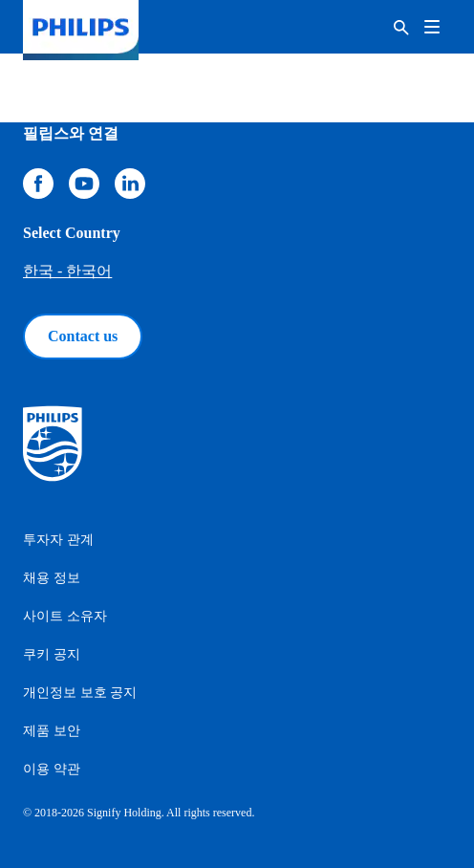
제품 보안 (52, 731)
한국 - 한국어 (67, 271)
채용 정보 (52, 578)
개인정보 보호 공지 (80, 693)
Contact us (83, 336)
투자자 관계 (58, 540)
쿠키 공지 (52, 654)
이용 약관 (52, 769)
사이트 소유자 (65, 616)
